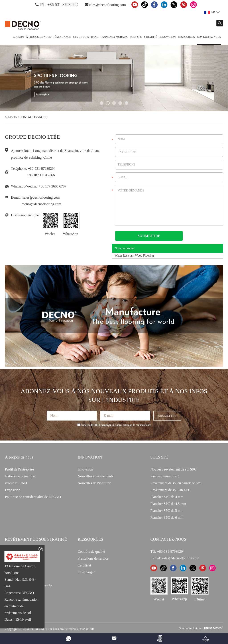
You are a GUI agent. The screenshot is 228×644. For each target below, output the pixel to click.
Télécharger (86, 572)
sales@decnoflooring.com (107, 5)
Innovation (168, 37)
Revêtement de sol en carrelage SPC (176, 483)
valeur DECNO (16, 483)
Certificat (84, 565)
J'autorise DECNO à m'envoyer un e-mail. (114, 425)
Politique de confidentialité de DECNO (33, 497)
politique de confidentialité (137, 425)
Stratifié (151, 37)
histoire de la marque (20, 476)
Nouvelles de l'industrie (95, 483)
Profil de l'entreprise (19, 469)
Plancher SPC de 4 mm (167, 497)
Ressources (186, 37)
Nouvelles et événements (96, 476)
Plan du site (87, 629)
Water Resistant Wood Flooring (134, 256)
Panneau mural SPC (165, 476)
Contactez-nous (209, 37)
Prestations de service (93, 558)
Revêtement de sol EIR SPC (170, 490)
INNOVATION (90, 457)
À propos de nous (39, 37)
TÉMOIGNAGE (62, 37)
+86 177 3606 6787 (52, 186)
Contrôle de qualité (91, 551)
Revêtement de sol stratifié (36, 539)
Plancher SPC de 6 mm (167, 517)
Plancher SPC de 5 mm (167, 511)
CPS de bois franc (86, 37)
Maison (18, 37)
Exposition (13, 490)
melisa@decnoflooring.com (41, 204)
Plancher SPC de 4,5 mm (168, 504)
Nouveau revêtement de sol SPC (173, 469)
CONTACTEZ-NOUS (168, 539)
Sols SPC (136, 37)
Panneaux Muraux (114, 37)
